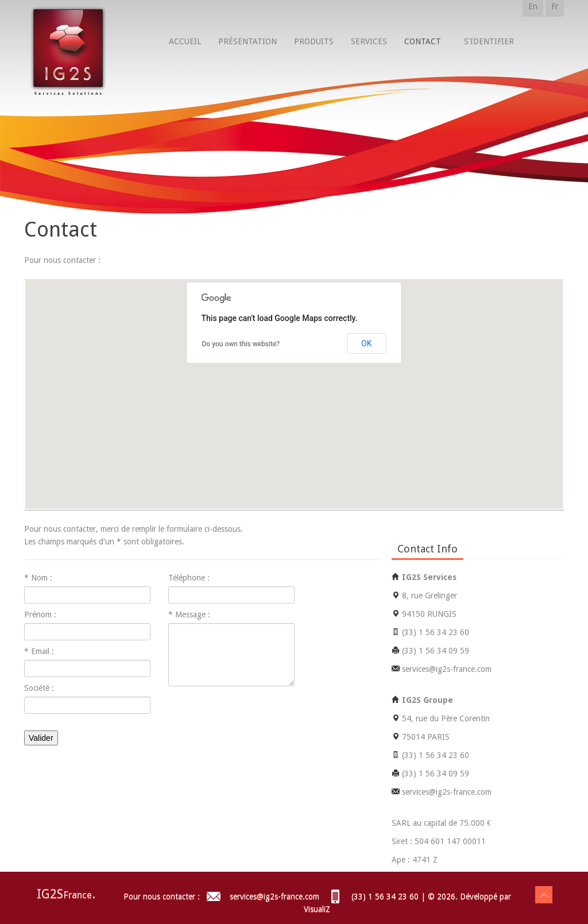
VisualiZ (317, 909)
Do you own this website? (241, 344)
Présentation (247, 41)
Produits (314, 41)
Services (369, 41)
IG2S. (66, 894)
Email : (42, 651)
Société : (39, 688)
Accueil (185, 41)
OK (366, 343)
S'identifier (489, 41)
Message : (193, 614)
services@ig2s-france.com (273, 896)
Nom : (42, 578)
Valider (41, 738)
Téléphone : (189, 578)
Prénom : (40, 614)
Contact (423, 41)
